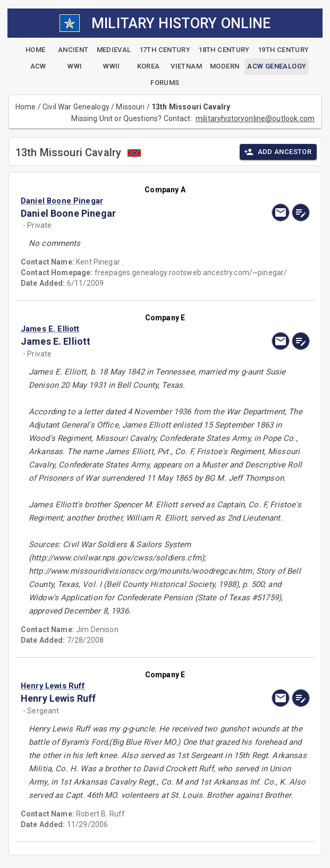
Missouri (130, 107)
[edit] (301, 212)
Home (26, 107)
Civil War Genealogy (76, 107)
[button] (122, 201)
